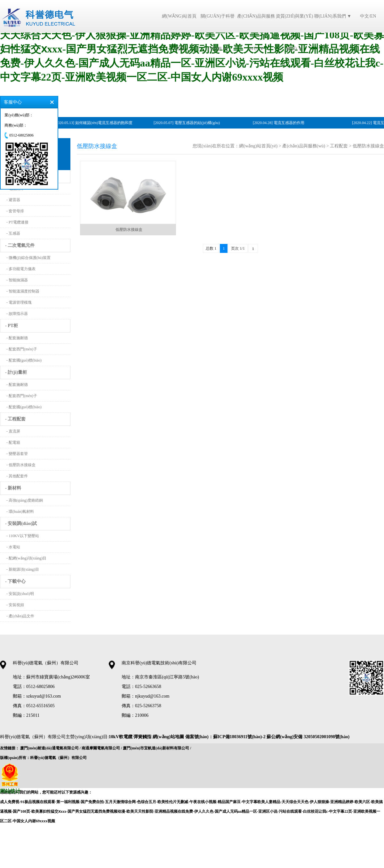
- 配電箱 (13, 442)
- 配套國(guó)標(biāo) (24, 360)
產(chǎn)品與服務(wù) (304, 146)
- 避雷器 (13, 200)
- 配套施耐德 (17, 338)
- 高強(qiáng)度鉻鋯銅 (25, 500)
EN (373, 16)
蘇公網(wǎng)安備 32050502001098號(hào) (308, 737)
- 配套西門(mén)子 (22, 349)
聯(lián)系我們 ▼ (333, 16)
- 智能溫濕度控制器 (23, 291)
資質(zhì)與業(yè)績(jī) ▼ (295, 32)
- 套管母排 (15, 211)
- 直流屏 (13, 431)
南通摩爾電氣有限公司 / (102, 748)
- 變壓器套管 (17, 454)
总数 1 (211, 248)
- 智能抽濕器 (17, 280)
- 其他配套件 (17, 476)
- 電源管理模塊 (19, 302)
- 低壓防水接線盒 (21, 465)
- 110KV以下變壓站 (23, 536)
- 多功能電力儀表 (21, 269)
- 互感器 (13, 233)
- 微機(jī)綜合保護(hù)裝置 (28, 258)
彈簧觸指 (143, 737)
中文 (364, 16)
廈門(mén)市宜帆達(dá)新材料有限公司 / (157, 748)
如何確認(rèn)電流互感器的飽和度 (105, 123)
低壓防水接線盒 (368, 146)
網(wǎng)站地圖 (168, 737)
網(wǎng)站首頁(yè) (179, 32)
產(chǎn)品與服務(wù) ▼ (256, 32)
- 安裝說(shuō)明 (20, 594)
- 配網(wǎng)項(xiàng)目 (26, 558)
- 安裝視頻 (15, 605)
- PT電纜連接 (17, 222)
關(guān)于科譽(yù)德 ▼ (218, 32)
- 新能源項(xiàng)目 (23, 569)
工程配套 (339, 146)
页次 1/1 (238, 248)
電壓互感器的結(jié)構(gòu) (198, 123)
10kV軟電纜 (121, 737)
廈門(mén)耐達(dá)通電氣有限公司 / (50, 748)
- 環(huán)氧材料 (20, 512)
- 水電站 (13, 547)
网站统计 (10, 791)
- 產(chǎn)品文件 (20, 616)
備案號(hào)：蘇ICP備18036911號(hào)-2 (226, 737)
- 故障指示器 (17, 314)
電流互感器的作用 (290, 123)
